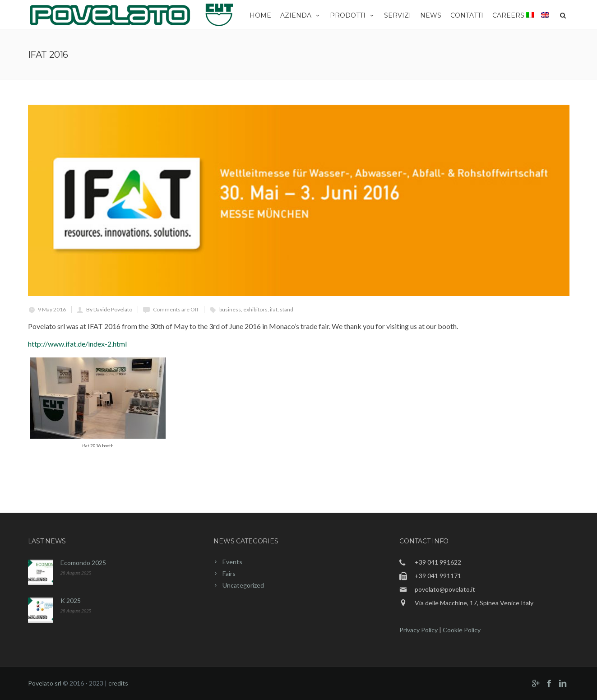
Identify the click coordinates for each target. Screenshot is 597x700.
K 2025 (71, 600)
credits (118, 683)
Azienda (301, 15)
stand (287, 309)
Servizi (398, 15)
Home (260, 15)
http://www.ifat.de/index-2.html (77, 344)
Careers (508, 15)
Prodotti (352, 15)
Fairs (229, 573)
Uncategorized (243, 585)
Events (232, 562)
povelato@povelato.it (445, 589)
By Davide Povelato (109, 309)
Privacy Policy (419, 630)
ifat (274, 309)
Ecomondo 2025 (83, 563)
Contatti (467, 15)
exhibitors (255, 309)
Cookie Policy (462, 630)
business (230, 309)
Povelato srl (45, 683)
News (431, 15)
